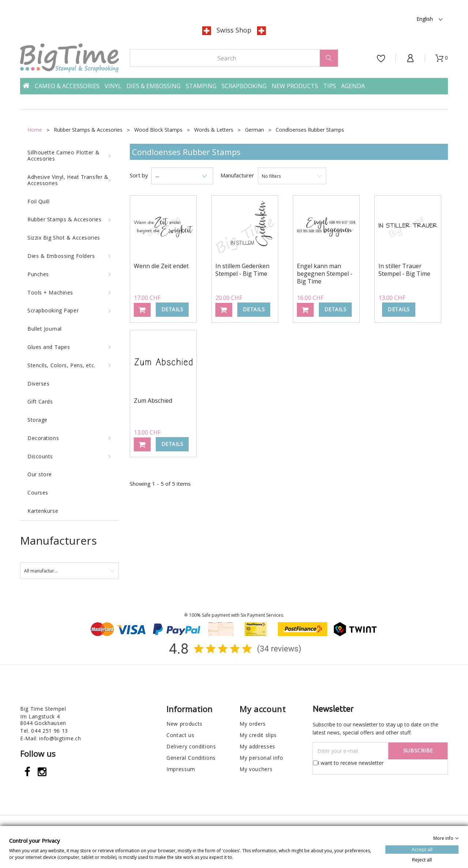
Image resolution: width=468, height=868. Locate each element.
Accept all (422, 849)
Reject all (422, 859)
